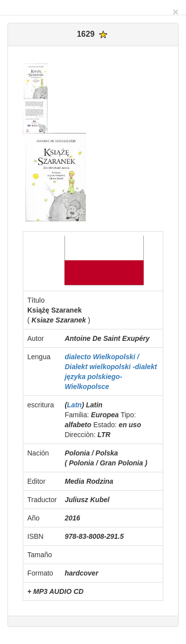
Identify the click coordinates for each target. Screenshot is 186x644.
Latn (74, 405)
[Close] (176, 12)
